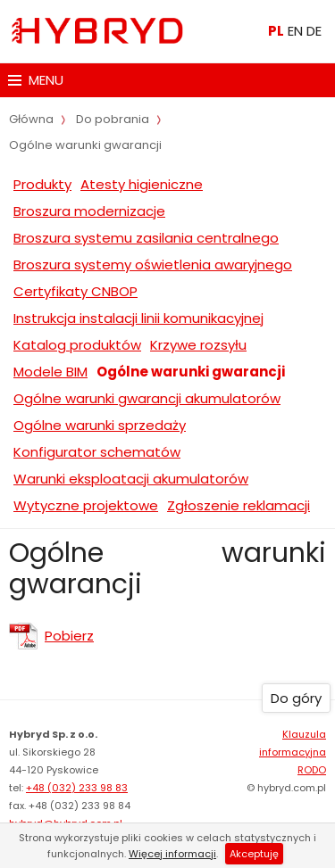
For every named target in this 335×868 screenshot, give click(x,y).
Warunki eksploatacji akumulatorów (131, 479)
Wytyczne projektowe (86, 505)
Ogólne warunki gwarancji (191, 372)
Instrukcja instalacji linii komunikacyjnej (138, 318)
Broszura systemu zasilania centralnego (146, 238)
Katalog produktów (77, 345)
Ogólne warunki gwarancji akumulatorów (147, 398)
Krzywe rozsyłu (198, 345)
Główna (31, 119)
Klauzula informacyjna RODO (293, 752)
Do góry (296, 698)
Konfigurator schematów (97, 452)
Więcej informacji (172, 854)
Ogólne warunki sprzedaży (100, 425)
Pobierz (69, 636)
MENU (36, 80)
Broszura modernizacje (89, 211)
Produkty (42, 184)
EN (295, 31)
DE (314, 31)
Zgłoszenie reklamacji (239, 505)
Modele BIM (50, 372)
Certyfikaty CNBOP (75, 291)
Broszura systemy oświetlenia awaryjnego (153, 265)
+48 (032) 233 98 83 (77, 788)
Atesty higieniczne (142, 184)
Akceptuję (254, 854)
